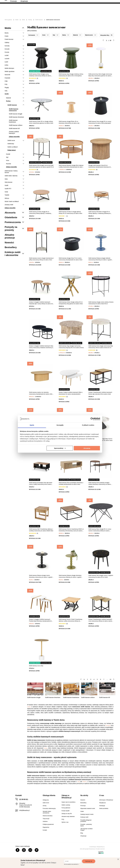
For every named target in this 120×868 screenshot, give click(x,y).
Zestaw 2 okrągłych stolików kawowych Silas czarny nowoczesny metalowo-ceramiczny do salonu (41, 347)
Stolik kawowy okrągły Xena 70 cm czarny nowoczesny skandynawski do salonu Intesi (71, 259)
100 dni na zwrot (10, 2)
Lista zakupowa (106, 7)
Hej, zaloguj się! (97, 8)
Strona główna (8, 20)
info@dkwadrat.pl (24, 810)
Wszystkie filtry (106, 35)
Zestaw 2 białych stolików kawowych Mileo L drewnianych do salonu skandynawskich (71, 393)
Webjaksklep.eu (101, 847)
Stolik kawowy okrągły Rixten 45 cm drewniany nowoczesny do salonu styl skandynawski (69, 122)
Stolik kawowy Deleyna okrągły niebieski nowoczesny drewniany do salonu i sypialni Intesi (100, 259)
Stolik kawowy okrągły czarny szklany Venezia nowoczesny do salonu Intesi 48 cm (101, 303)
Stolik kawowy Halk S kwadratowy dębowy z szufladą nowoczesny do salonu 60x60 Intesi (41, 530)
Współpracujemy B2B (65, 2)
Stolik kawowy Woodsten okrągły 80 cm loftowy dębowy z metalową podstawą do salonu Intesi (99, 213)
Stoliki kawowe (39, 20)
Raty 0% (49, 2)
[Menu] (11, 15)
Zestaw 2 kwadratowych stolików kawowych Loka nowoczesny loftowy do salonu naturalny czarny (101, 620)
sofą (79, 782)
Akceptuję (87, 448)
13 (110, 679)
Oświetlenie (105, 14)
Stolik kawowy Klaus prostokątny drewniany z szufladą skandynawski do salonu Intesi (71, 483)
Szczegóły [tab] (60, 425)
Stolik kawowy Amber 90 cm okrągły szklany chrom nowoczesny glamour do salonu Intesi (41, 122)
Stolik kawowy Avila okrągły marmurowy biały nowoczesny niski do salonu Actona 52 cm (101, 347)
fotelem (85, 782)
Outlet (19, 17)
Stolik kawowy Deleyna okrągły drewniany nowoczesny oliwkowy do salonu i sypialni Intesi (70, 576)
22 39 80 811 (112, 2)
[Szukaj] (78, 8)
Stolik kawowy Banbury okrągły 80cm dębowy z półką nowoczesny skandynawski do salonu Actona (71, 166)
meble (29, 707)
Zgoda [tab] (32, 425)
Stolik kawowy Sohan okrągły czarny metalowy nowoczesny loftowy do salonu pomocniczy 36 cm (40, 75)
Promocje (28, 17)
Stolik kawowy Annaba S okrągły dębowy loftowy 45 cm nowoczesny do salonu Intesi (70, 213)
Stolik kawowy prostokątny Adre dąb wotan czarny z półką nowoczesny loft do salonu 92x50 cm (41, 484)
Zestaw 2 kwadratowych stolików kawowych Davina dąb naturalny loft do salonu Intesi (100, 393)
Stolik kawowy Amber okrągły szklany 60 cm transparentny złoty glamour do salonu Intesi (71, 303)
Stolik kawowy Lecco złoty (36, 666)
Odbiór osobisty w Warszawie (31, 2)
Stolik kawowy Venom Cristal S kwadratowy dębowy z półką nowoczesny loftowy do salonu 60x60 (71, 620)
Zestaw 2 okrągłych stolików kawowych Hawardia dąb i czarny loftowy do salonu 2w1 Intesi (41, 303)
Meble (19, 14)
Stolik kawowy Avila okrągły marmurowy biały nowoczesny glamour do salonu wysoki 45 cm (41, 166)
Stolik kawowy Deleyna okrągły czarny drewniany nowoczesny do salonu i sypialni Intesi (41, 576)
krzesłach (108, 725)
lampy (46, 748)
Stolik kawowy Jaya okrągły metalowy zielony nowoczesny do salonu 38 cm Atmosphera (71, 75)
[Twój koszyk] (112, 8)
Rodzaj (30, 20)
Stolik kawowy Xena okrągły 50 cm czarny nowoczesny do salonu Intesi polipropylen (100, 122)
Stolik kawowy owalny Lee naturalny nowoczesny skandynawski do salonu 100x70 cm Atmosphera (41, 393)
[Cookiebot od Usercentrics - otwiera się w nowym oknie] (92, 419)
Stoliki (23, 20)
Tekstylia (95, 14)
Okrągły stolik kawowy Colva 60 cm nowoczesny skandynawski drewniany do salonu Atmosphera (100, 166)
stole (28, 727)
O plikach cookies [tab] (88, 425)
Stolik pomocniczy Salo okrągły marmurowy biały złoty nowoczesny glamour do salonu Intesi (100, 75)
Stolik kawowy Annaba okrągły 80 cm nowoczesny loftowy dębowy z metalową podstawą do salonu (40, 213)
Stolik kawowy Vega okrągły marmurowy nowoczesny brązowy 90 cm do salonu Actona (71, 347)
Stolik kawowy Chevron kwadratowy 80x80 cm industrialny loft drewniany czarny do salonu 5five (71, 530)
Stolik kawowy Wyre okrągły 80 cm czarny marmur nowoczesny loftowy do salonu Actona (100, 530)
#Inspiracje (39, 17)
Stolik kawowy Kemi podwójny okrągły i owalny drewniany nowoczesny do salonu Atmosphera (100, 484)
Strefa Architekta (84, 2)
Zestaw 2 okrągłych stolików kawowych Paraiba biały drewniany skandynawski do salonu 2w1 (40, 620)
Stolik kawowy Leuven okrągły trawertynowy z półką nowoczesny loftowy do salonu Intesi (41, 259)
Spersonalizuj (60, 448)
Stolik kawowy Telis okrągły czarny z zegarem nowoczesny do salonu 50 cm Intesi (101, 576)
